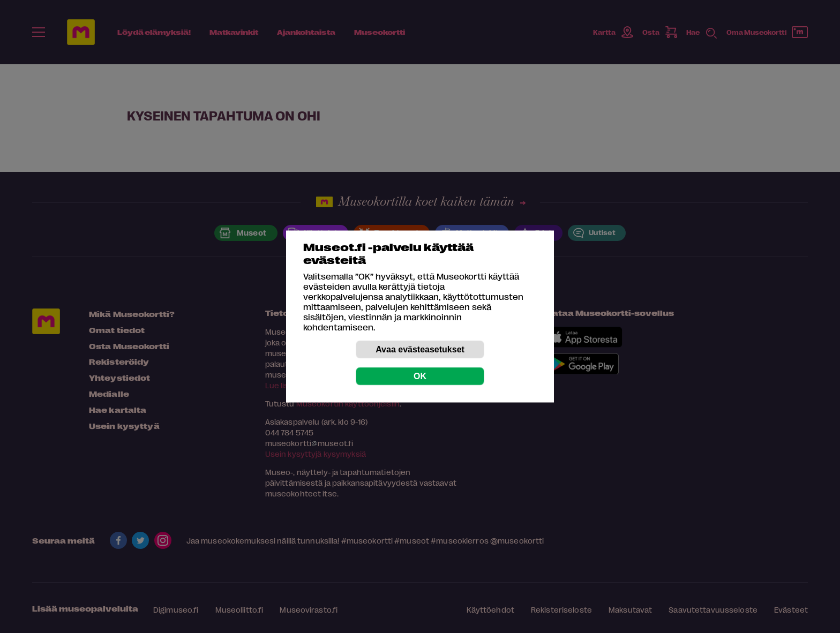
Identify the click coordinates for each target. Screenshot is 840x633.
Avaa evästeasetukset (420, 349)
